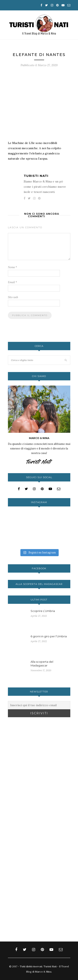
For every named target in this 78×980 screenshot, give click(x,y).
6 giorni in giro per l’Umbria (49, 636)
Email (12, 282)
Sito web (13, 297)
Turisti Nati (36, 176)
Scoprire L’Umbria (43, 611)
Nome (12, 267)
